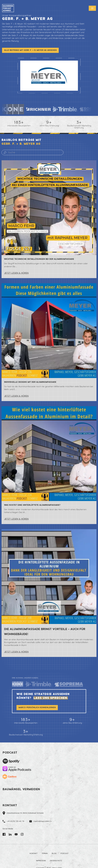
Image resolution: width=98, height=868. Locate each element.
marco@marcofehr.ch (43, 821)
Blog (54, 853)
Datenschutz (56, 861)
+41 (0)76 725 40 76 (15, 821)
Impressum (41, 861)
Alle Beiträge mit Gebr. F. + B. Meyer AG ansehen (30, 50)
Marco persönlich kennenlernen (37, 710)
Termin (45, 853)
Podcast (65, 853)
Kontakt (34, 853)
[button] (92, 8)
